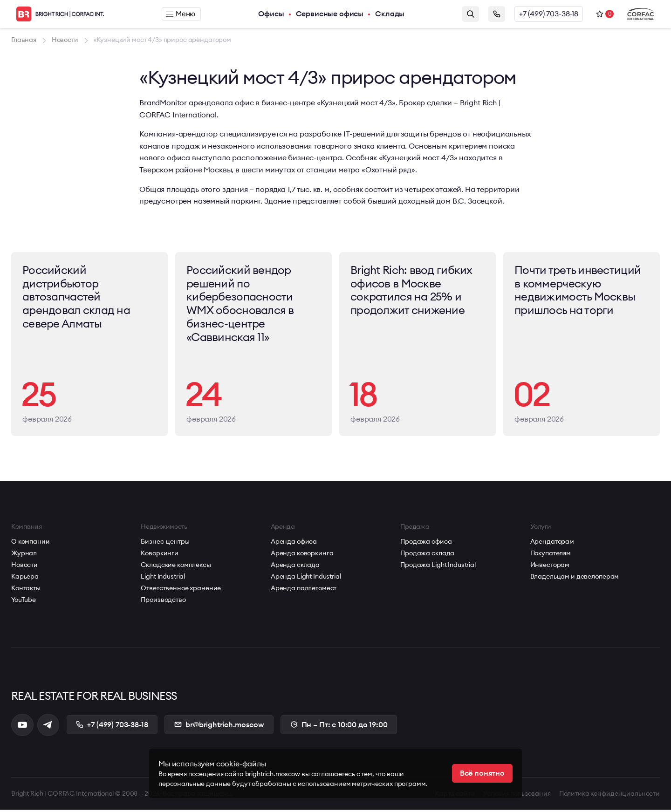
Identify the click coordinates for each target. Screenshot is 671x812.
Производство (163, 602)
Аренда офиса (294, 544)
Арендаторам (552, 544)
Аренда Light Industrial (306, 579)
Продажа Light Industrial (438, 567)
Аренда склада (295, 567)
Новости (24, 567)
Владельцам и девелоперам (575, 579)
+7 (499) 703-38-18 (549, 14)
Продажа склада (427, 555)
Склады (390, 14)
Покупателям (551, 555)
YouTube (24, 602)
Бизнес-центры (165, 544)
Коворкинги (160, 555)
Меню (181, 14)
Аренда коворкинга (302, 555)
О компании (31, 544)
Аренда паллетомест (304, 590)
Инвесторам (550, 567)
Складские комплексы (176, 567)
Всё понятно (482, 773)
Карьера (25, 579)
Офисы (271, 14)
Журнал (24, 555)
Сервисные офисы (330, 14)
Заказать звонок (497, 14)
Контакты (26, 590)
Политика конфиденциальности (609, 796)
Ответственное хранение (181, 590)
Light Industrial (163, 579)
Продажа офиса (426, 544)
